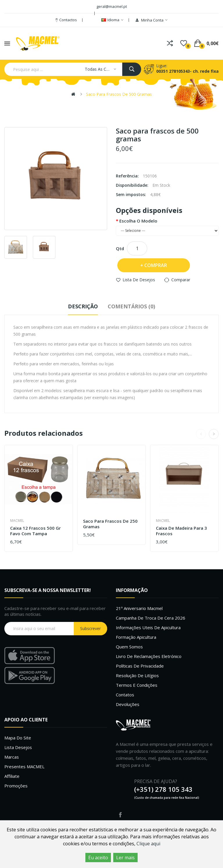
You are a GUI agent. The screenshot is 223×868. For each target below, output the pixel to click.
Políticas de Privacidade (140, 666)
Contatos (125, 695)
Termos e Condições (137, 685)
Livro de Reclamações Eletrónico (149, 656)
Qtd (120, 248)
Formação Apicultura (136, 637)
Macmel (17, 521)
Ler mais (125, 858)
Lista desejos (18, 747)
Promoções (16, 786)
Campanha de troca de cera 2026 (151, 618)
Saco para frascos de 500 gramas (119, 94)
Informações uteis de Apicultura (148, 627)
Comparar (181, 280)
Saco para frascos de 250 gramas (110, 524)
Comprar (156, 265)
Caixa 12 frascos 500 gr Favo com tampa (35, 531)
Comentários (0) (131, 306)
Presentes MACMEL (24, 766)
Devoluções (128, 704)
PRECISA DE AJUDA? (156, 781)
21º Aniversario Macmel (139, 608)
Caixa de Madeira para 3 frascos (181, 531)
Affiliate (12, 776)
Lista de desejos (139, 280)
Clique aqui (148, 844)
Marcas (12, 757)
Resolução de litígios (137, 675)
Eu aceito (98, 858)
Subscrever (90, 628)
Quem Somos (129, 647)
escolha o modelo (138, 221)
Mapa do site (18, 738)
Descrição (83, 306)
